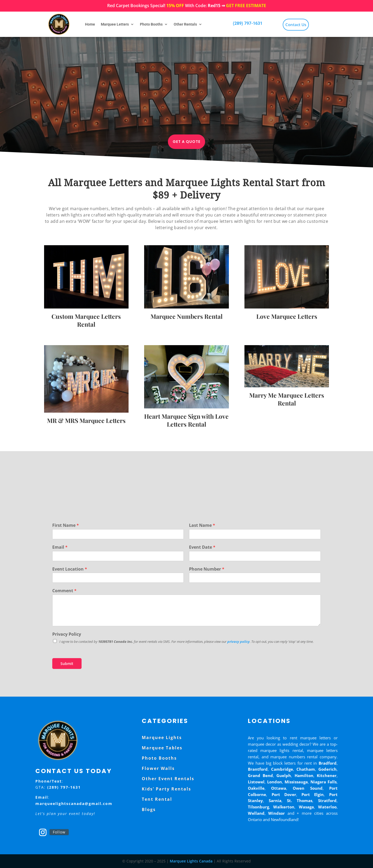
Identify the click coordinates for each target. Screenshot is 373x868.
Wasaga (306, 807)
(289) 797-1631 (248, 23)
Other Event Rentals (168, 779)
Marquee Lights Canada (191, 861)
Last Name (202, 525)
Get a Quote (186, 142)
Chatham (306, 769)
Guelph (284, 775)
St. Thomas (300, 801)
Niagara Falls (324, 782)
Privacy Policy (67, 634)
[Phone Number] (255, 578)
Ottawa (279, 788)
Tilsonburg (258, 807)
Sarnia (275, 801)
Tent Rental (157, 799)
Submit (67, 664)
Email (60, 547)
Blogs (149, 809)
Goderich (327, 769)
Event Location (70, 569)
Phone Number (207, 569)
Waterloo (327, 807)
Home (90, 24)
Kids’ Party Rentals (166, 789)
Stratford (327, 801)
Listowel (256, 782)
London (275, 782)
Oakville (256, 788)
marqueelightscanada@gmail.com (74, 804)
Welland (256, 813)
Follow (59, 832)
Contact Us (296, 25)
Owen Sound (308, 788)
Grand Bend (260, 775)
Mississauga (296, 782)
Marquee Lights (162, 737)
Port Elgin (313, 794)
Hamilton (304, 775)
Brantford (258, 769)
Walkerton (284, 807)
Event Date (202, 547)
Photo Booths (151, 24)
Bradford (328, 763)
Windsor (277, 813)
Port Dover (284, 794)
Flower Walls (158, 768)
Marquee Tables (162, 748)
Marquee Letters (115, 24)
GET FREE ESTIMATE (246, 6)
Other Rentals (185, 24)
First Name (66, 525)
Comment (64, 591)
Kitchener (327, 775)
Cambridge (282, 769)
